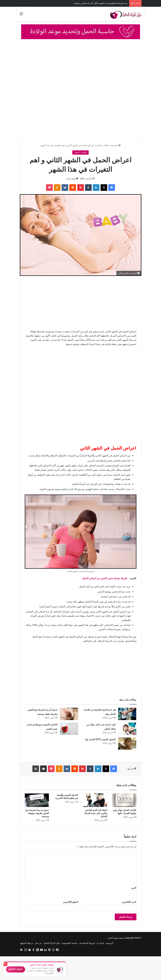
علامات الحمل (102, 145)
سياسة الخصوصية (70, 943)
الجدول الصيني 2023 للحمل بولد (100, 739)
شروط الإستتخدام (87, 943)
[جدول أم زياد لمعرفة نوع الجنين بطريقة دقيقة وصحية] (69, 714)
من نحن (38, 943)
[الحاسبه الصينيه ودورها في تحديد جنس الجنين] (69, 729)
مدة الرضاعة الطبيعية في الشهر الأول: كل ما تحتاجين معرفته (101, 3)
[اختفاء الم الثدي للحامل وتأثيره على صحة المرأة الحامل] (95, 800)
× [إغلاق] (5, 964)
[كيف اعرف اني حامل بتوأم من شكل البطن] (127, 729)
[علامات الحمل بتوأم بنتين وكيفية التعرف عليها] (124, 800)
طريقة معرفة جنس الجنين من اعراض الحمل (105, 578)
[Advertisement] (80, 67)
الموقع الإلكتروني (71, 902)
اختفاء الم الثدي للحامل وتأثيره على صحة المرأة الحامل (96, 813)
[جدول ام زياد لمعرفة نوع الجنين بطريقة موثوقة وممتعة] (37, 800)
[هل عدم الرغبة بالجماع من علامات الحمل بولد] (127, 714)
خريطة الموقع (27, 943)
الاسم (134, 888)
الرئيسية (116, 145)
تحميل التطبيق (16, 969)
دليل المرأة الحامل (52, 943)
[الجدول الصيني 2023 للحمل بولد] (127, 744)
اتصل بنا (100, 943)
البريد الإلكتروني (129, 902)
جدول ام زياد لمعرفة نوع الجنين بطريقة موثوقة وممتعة (37, 813)
